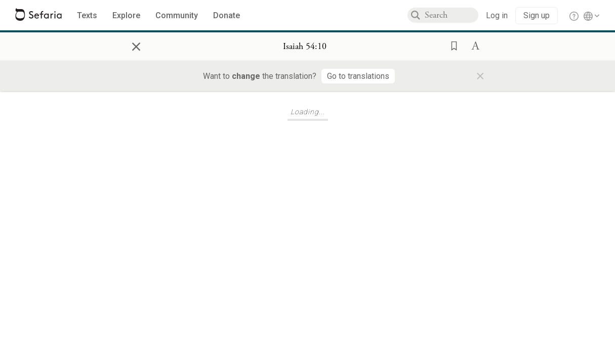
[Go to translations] (358, 76)
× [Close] (136, 45)
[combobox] (452, 15)
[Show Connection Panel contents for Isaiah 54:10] (305, 47)
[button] (451, 45)
